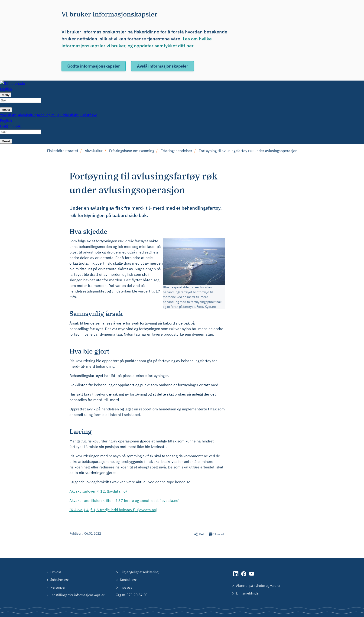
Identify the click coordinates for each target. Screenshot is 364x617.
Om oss (56, 572)
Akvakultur (94, 151)
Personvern (59, 587)
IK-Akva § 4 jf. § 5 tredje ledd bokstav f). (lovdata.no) (113, 510)
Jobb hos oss (60, 580)
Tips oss (126, 587)
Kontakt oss (129, 580)
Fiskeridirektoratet (63, 151)
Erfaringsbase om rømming (132, 151)
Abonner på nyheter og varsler (258, 585)
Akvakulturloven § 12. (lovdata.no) (98, 491)
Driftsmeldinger (248, 593)
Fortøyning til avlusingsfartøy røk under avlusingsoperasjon (248, 151)
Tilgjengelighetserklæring (139, 572)
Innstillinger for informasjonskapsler (77, 595)
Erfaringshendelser (176, 151)
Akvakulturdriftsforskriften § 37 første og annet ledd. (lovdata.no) (124, 500)
